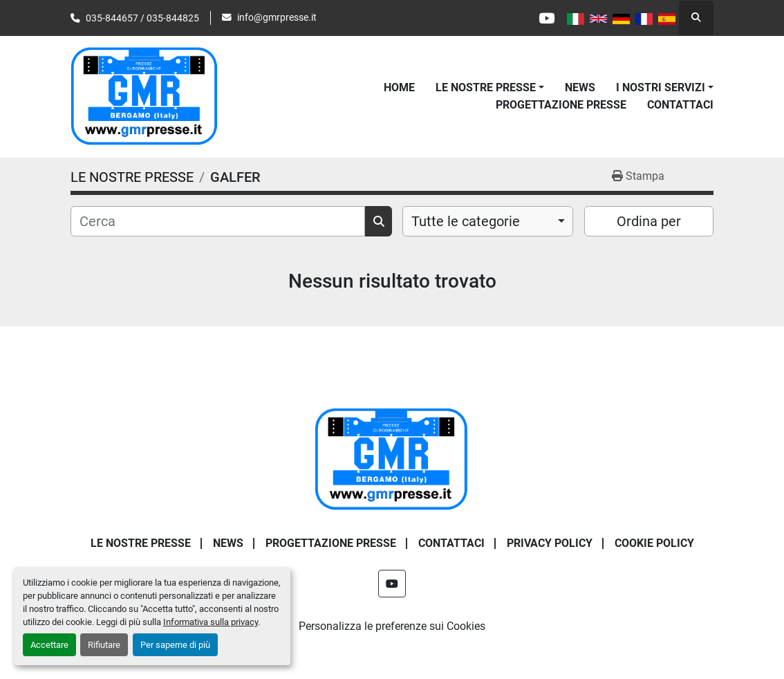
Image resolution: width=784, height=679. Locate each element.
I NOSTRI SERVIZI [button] (661, 87)
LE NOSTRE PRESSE (486, 87)
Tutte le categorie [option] (466, 221)
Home (399, 87)
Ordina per (649, 221)
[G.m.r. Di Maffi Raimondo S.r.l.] (392, 459)
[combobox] (488, 221)
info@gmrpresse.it (277, 17)
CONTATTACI (680, 105)
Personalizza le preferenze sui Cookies (392, 626)
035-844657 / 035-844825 (142, 18)
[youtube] (546, 18)
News (580, 87)
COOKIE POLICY (654, 543)
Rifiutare (104, 645)
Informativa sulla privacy (211, 622)
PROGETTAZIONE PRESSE (561, 105)
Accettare (49, 645)
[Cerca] (218, 221)
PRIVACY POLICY (550, 543)
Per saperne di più (175, 645)
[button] (490, 88)
